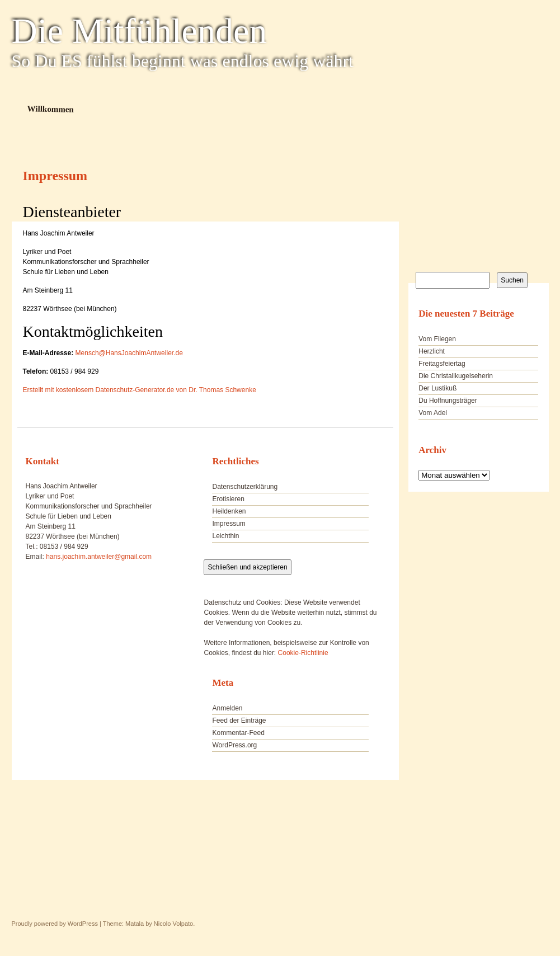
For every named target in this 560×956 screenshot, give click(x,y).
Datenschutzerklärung (245, 487)
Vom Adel (433, 413)
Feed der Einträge (239, 720)
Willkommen (50, 109)
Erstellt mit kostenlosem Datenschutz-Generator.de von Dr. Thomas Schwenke (140, 390)
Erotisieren (228, 499)
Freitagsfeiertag (442, 364)
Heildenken (229, 511)
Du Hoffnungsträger (448, 401)
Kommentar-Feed (238, 733)
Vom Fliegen (437, 339)
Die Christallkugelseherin (456, 376)
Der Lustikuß (437, 388)
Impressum (229, 524)
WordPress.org (234, 745)
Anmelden (227, 708)
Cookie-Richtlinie (303, 653)
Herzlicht (432, 351)
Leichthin (225, 536)
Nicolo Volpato (173, 924)
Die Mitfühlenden (140, 31)
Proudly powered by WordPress (55, 924)
